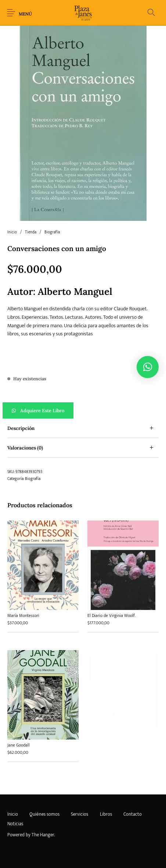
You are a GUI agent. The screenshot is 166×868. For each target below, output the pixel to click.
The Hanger (43, 835)
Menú (25, 14)
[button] (83, 410)
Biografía (52, 232)
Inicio (12, 232)
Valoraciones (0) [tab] (25, 448)
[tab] (83, 428)
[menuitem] (12, 814)
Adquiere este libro (42, 411)
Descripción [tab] (21, 428)
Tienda (31, 232)
